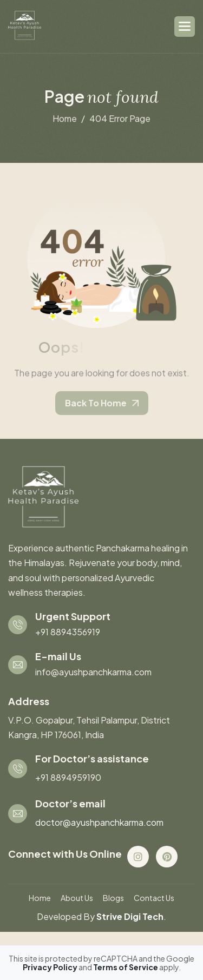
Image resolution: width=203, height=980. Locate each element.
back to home (96, 406)
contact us (154, 898)
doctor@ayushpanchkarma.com (99, 822)
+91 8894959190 (68, 777)
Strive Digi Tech (130, 916)
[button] (185, 27)
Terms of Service (126, 967)
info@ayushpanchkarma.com (93, 672)
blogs (113, 898)
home (65, 119)
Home (40, 898)
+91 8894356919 (68, 632)
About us (77, 898)
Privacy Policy (51, 967)
